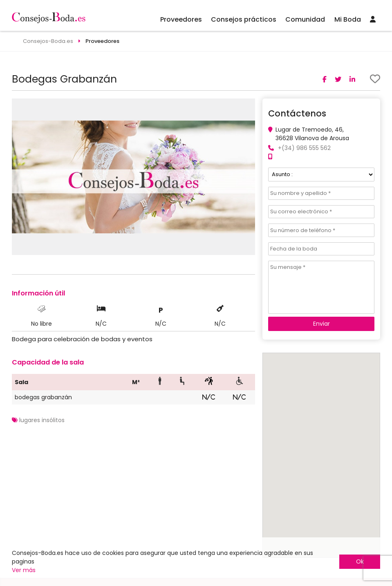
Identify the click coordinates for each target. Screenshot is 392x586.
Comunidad (305, 19)
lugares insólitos (42, 420)
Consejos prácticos (244, 19)
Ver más (24, 570)
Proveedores (181, 19)
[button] (248, 106)
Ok (360, 561)
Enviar (321, 324)
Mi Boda (348, 19)
